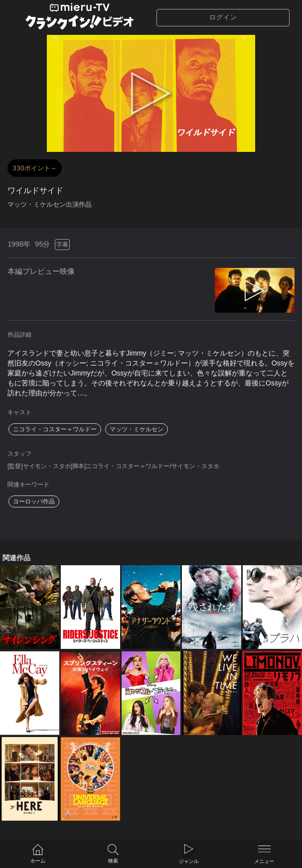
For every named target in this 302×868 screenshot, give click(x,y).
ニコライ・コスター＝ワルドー (55, 429)
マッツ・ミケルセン (137, 429)
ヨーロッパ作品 (34, 501)
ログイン (223, 17)
